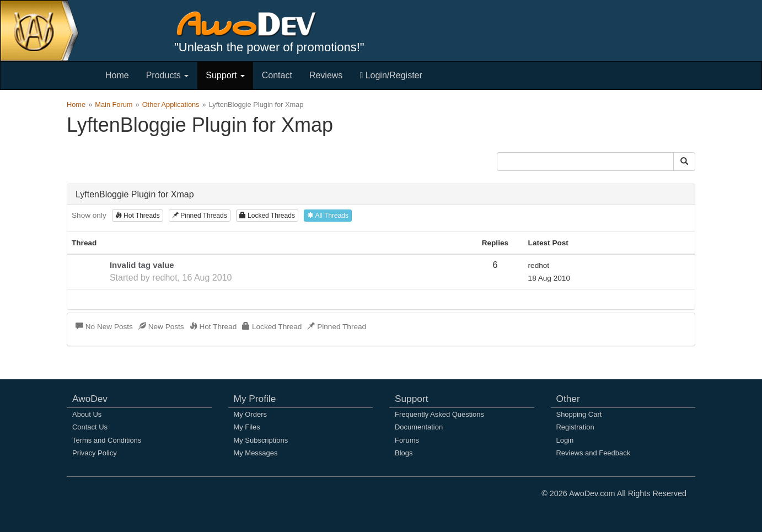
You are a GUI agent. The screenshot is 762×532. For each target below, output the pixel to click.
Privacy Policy (95, 453)
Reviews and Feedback (594, 453)
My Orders (250, 414)
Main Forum (114, 104)
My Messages (256, 453)
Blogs (404, 453)
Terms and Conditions (107, 440)
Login (565, 440)
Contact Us (90, 427)
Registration (575, 427)
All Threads (328, 216)
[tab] (381, 195)
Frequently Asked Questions (439, 414)
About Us (87, 414)
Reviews (326, 75)
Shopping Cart (579, 414)
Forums (407, 440)
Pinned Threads (200, 216)
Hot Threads (138, 216)
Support (225, 75)
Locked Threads (267, 216)
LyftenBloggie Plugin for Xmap (135, 194)
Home (117, 75)
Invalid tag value (142, 265)
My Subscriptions (261, 440)
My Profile (255, 399)
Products (168, 75)
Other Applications (171, 104)
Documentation (419, 427)
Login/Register (391, 75)
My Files (247, 427)
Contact (277, 75)
